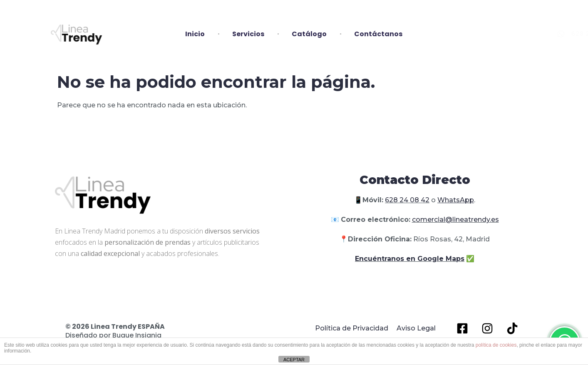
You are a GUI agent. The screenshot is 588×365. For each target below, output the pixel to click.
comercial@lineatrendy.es (455, 220)
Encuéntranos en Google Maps (410, 259)
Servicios (248, 34)
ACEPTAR (294, 360)
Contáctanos (378, 34)
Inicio (195, 34)
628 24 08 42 (407, 200)
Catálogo (309, 34)
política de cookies (496, 345)
